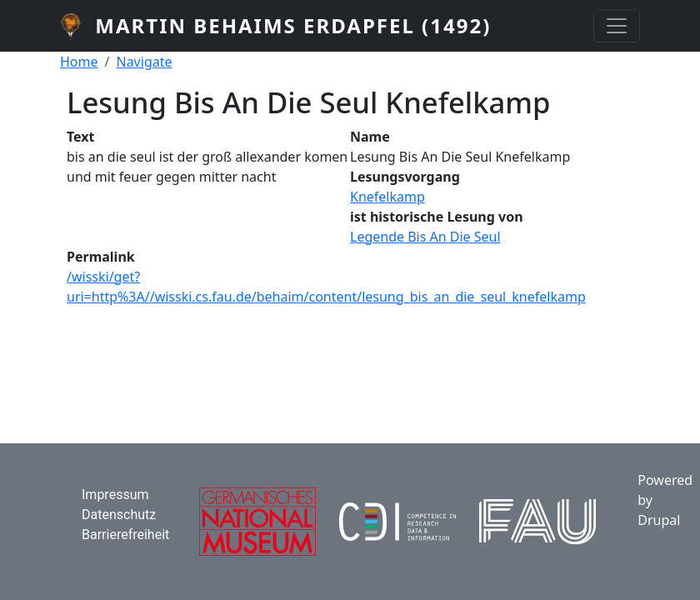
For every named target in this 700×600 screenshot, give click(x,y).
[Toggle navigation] (617, 26)
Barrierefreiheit (125, 535)
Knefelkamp (387, 197)
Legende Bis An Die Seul (425, 237)
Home (79, 62)
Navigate (144, 62)
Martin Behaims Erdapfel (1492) (293, 25)
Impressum (115, 495)
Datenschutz (119, 515)
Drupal (659, 520)
